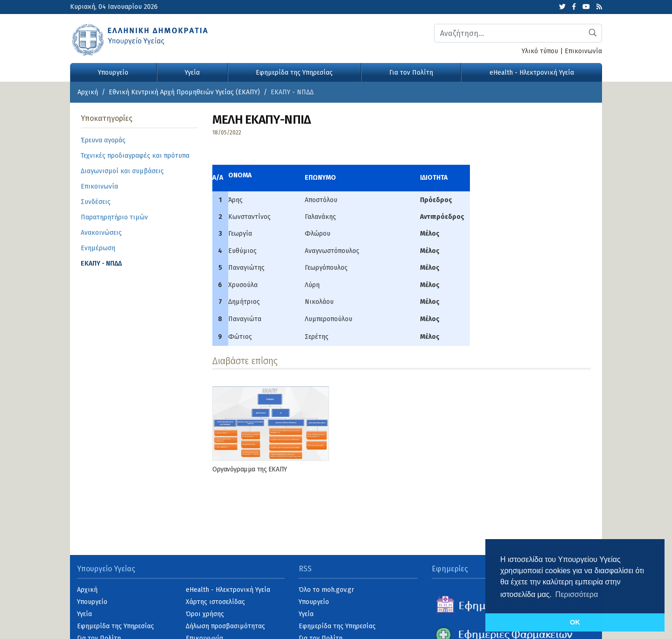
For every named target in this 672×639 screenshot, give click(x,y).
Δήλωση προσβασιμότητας (225, 626)
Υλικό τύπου (540, 51)
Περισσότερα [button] (577, 594)
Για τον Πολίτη (411, 73)
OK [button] (575, 622)
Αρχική (88, 92)
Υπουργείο (113, 73)
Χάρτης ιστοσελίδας (215, 602)
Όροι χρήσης (205, 614)
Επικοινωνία (583, 51)
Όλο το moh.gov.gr (326, 590)
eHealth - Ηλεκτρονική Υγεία (532, 73)
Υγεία (192, 73)
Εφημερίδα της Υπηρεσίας (294, 73)
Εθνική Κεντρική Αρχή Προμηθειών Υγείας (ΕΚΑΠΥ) (184, 92)
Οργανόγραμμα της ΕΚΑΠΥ (250, 469)
